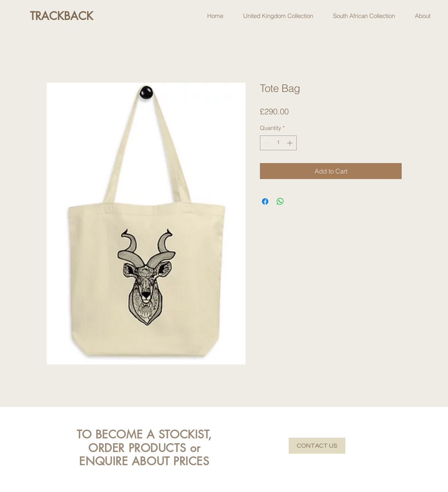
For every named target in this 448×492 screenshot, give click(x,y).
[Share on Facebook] (265, 201)
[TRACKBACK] (61, 16)
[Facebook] (435, 461)
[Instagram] (435, 479)
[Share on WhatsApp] (280, 201)
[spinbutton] (278, 143)
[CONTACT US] (317, 446)
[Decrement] (266, 143)
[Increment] (290, 143)
